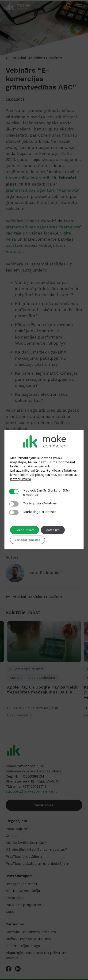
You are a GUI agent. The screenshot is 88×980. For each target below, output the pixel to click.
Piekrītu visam (25, 530)
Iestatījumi (53, 530)
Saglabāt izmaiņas (27, 540)
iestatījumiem (21, 479)
